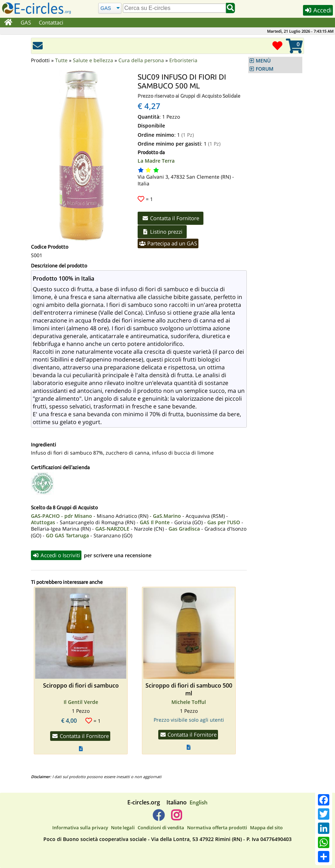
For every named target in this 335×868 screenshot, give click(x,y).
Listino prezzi (162, 232)
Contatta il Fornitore (171, 218)
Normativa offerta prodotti (217, 828)
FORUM (265, 69)
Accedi (318, 10)
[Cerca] (110, 8)
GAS (26, 22)
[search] (174, 8)
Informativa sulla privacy (80, 828)
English (199, 802)
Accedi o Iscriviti (56, 555)
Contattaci (51, 22)
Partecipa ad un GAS (168, 243)
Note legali (123, 828)
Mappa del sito (266, 828)
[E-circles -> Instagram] (176, 818)
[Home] (8, 23)
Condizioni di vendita (161, 828)
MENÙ (263, 61)
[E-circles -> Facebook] (158, 818)
